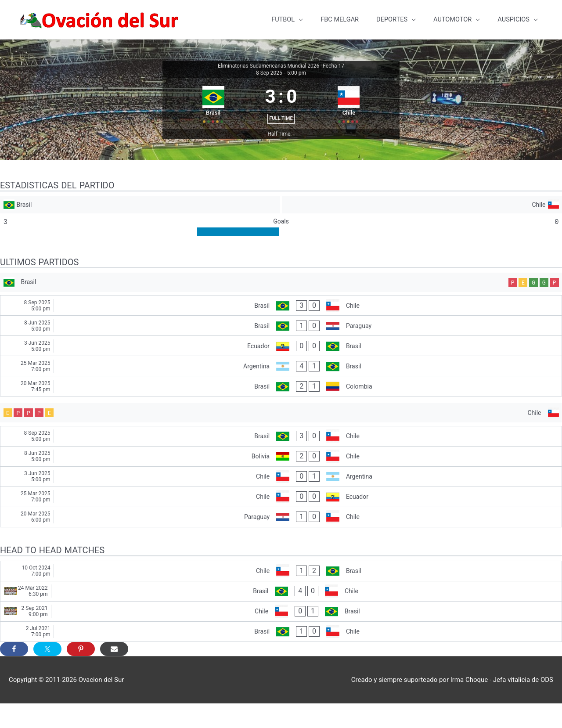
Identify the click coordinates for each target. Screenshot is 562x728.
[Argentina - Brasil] (281, 388)
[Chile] (422, 221)
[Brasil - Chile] (281, 327)
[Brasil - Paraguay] (281, 348)
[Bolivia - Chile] (281, 481)
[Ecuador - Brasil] (281, 368)
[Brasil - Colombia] (281, 408)
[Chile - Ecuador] (281, 521)
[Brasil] (140, 221)
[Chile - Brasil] (281, 595)
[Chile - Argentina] (281, 501)
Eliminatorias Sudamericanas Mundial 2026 (268, 62)
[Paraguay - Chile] (281, 541)
